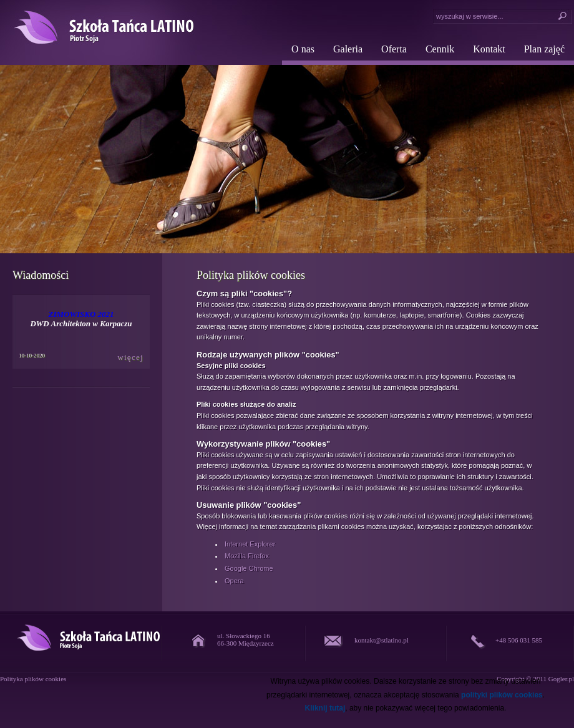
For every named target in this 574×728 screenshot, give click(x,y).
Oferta (394, 49)
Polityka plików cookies (33, 679)
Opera (234, 581)
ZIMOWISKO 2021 (81, 314)
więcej (130, 357)
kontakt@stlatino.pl (382, 640)
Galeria (348, 49)
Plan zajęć (544, 49)
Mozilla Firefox (247, 556)
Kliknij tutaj (325, 708)
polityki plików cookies (502, 695)
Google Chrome (249, 568)
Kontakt (489, 49)
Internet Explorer (250, 544)
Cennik (440, 49)
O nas (303, 49)
